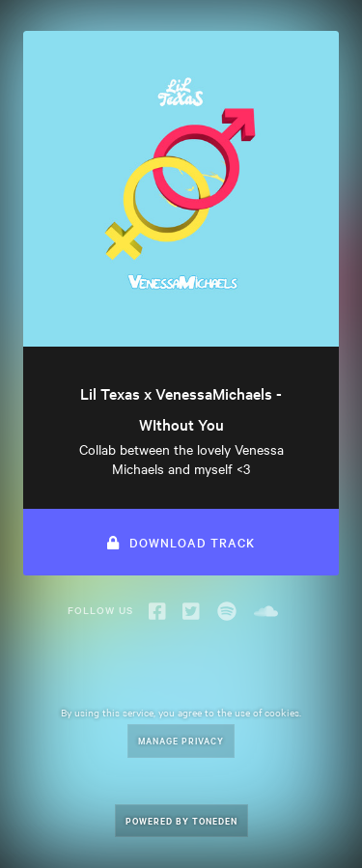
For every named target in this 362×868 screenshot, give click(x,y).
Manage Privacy (181, 740)
